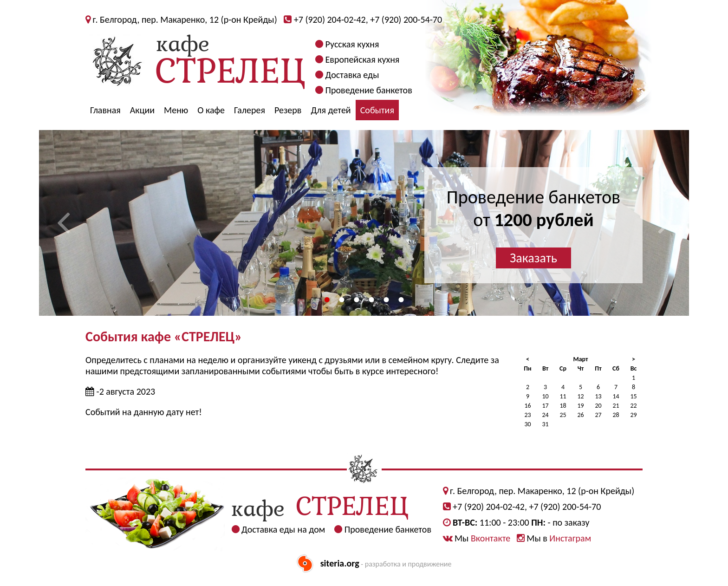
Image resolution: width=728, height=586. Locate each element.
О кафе (211, 110)
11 (563, 396)
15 (633, 396)
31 (545, 424)
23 (527, 415)
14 (616, 396)
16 (527, 406)
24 (545, 415)
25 (563, 415)
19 (580, 406)
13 (598, 396)
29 (633, 415)
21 (616, 406)
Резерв (288, 110)
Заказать (533, 258)
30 (527, 424)
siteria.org (340, 563)
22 (633, 406)
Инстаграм (570, 538)
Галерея (250, 110)
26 (580, 415)
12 (580, 396)
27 (598, 415)
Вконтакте (491, 538)
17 (545, 406)
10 (545, 396)
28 (616, 415)
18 (563, 406)
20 (598, 406)
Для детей (331, 110)
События (377, 110)
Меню (176, 110)
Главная (105, 110)
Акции (142, 110)
